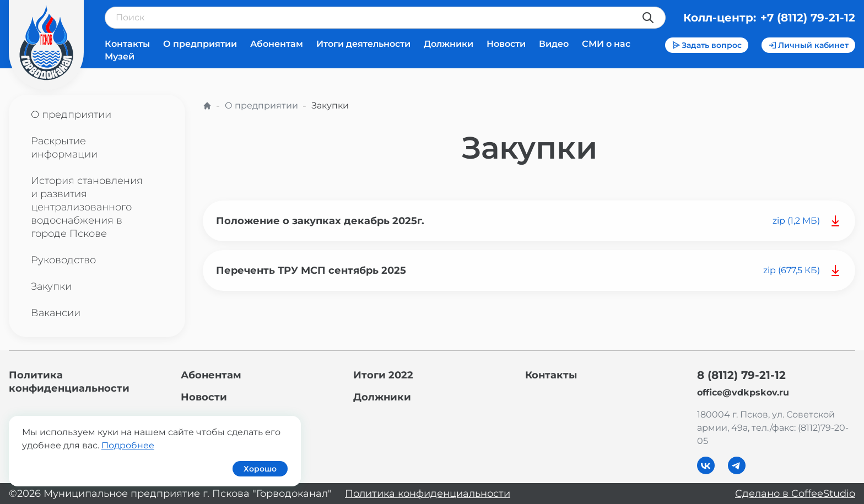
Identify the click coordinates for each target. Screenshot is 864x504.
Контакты (127, 44)
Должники (449, 44)
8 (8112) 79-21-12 (741, 375)
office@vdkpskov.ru (743, 392)
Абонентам (277, 44)
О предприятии (200, 44)
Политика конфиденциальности (428, 494)
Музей (120, 56)
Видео (554, 44)
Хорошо (260, 469)
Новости (506, 44)
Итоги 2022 (383, 375)
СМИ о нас (606, 44)
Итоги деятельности (363, 44)
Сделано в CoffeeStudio (795, 494)
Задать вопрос (707, 45)
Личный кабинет (808, 45)
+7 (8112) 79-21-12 (808, 18)
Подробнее (128, 445)
